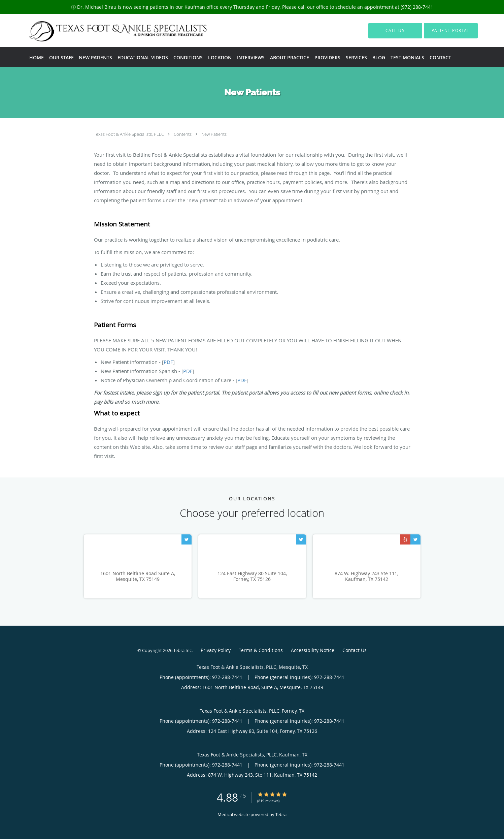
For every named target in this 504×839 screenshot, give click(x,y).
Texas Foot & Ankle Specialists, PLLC (129, 134)
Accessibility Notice (313, 650)
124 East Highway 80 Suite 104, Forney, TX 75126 (252, 577)
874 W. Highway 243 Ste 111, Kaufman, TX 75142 (366, 577)
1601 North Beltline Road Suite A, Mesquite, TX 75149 (138, 577)
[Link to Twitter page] (187, 539)
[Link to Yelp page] (405, 539)
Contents (183, 134)
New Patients (214, 134)
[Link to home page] (106, 30)
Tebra (281, 814)
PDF (168, 362)
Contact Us (355, 650)
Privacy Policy (216, 650)
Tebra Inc (182, 650)
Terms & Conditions (261, 650)
